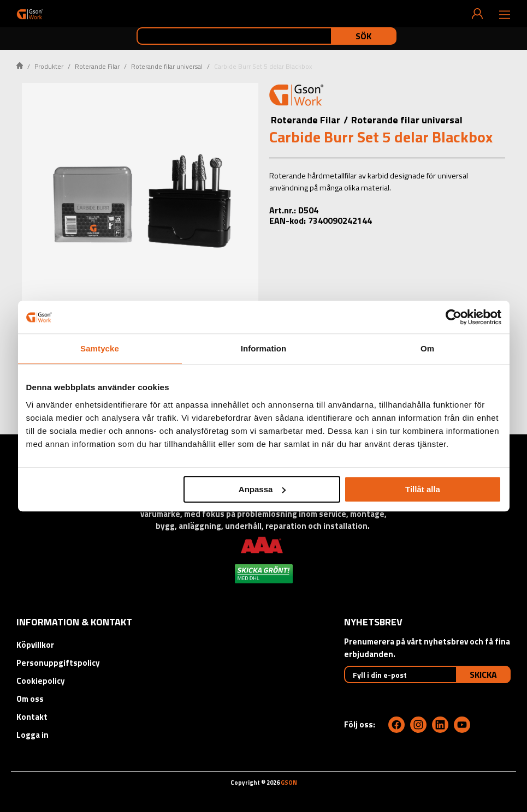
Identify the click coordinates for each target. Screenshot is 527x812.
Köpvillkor (35, 645)
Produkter (49, 66)
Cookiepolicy (41, 681)
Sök (363, 36)
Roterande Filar (97, 66)
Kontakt (32, 717)
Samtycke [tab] (100, 348)
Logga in (32, 735)
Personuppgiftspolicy (58, 663)
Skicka (483, 674)
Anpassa (262, 489)
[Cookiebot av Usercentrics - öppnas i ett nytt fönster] (454, 317)
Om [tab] (427, 348)
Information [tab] (264, 348)
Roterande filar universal (167, 66)
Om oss (30, 699)
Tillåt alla (423, 489)
